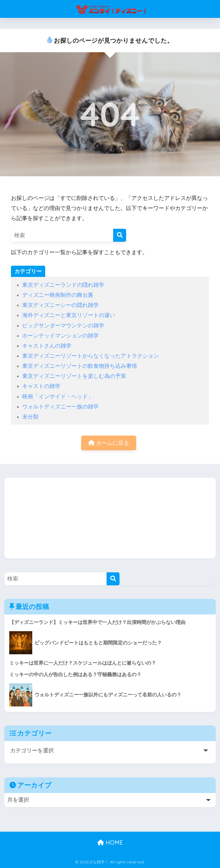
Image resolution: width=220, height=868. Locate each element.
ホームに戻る (109, 443)
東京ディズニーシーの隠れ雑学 (60, 305)
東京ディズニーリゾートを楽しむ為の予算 (74, 376)
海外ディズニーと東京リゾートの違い (69, 315)
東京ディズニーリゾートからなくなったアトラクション (91, 356)
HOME (110, 842)
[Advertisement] (110, 518)
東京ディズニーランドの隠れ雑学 (63, 285)
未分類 (30, 417)
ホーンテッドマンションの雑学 (60, 336)
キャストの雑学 (41, 386)
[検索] (120, 235)
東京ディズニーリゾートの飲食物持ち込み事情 (80, 366)
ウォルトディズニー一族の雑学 (60, 407)
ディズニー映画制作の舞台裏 (58, 295)
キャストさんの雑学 (47, 346)
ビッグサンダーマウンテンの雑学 (63, 326)
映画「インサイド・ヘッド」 (58, 396)
